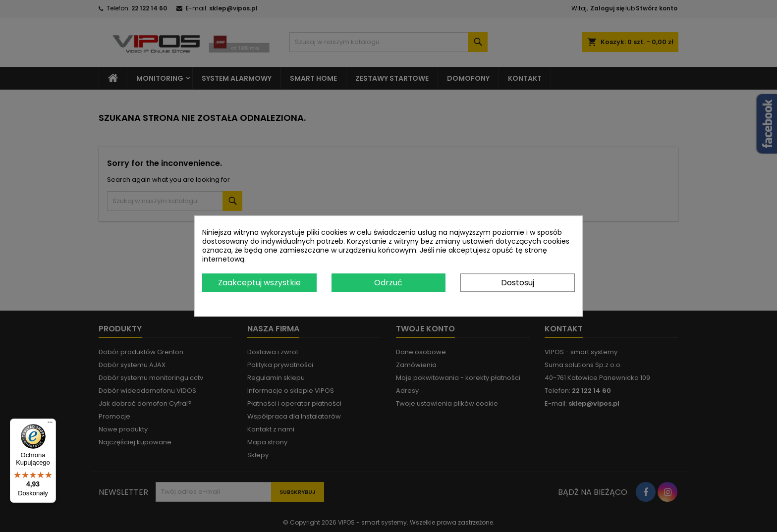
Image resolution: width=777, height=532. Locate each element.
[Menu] (50, 425)
